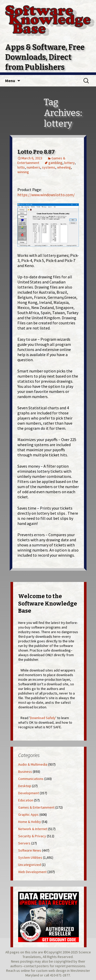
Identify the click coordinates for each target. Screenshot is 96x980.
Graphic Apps (28, 814)
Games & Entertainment (36, 807)
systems (49, 167)
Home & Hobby (30, 822)
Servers (24, 843)
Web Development (32, 872)
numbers (33, 167)
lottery (70, 163)
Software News (30, 850)
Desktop (25, 786)
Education (26, 800)
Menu (10, 81)
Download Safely (43, 718)
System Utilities (30, 857)
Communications (31, 779)
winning (23, 172)
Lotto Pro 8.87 (36, 152)
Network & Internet (33, 829)
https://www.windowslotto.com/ (46, 195)
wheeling (64, 167)
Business (25, 772)
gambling (55, 163)
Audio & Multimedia (33, 764)
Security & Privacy (32, 836)
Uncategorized (30, 865)
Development (29, 793)
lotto (21, 167)
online (25, 971)
